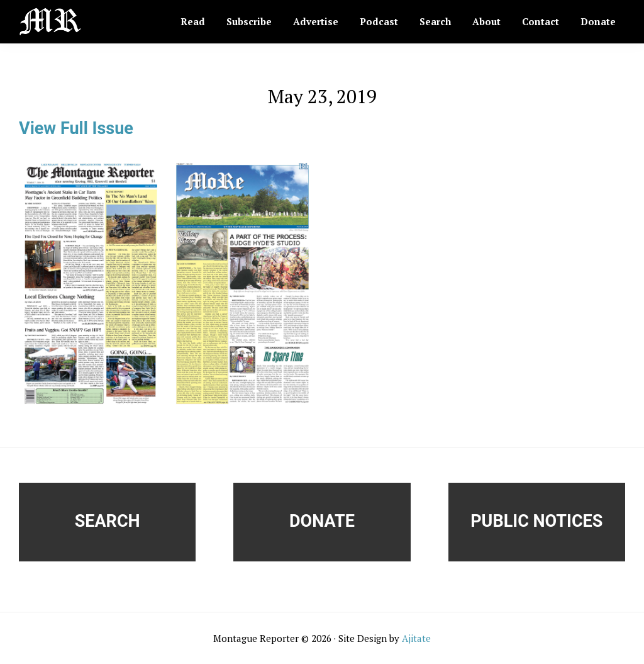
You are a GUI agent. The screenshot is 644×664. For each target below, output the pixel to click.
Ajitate (416, 638)
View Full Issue (76, 128)
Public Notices (536, 521)
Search (108, 521)
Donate (322, 521)
